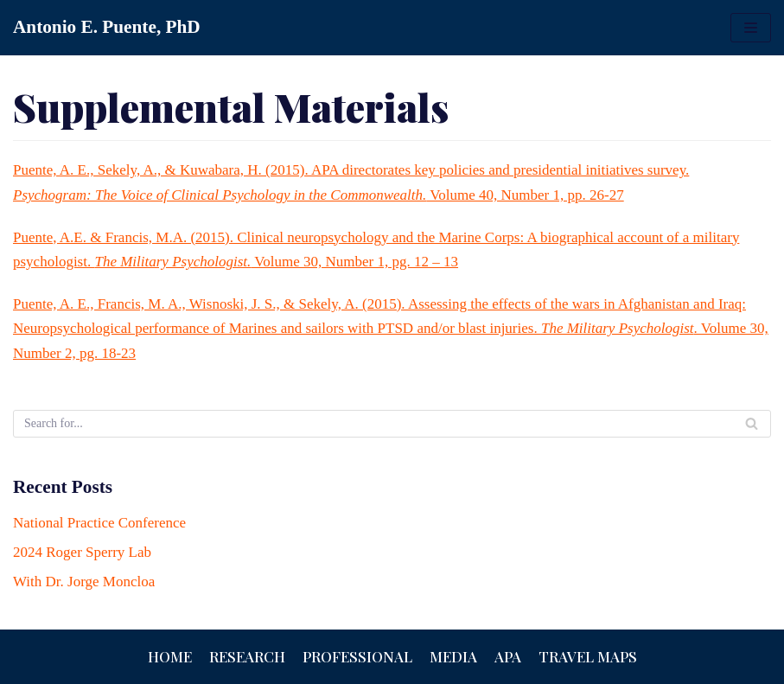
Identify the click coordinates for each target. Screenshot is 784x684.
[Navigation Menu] (751, 28)
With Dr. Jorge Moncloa (84, 582)
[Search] (392, 424)
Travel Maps (588, 656)
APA (508, 656)
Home (170, 656)
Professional (357, 656)
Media (453, 656)
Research (247, 656)
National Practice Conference (99, 523)
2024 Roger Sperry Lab (82, 552)
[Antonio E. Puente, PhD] (107, 28)
